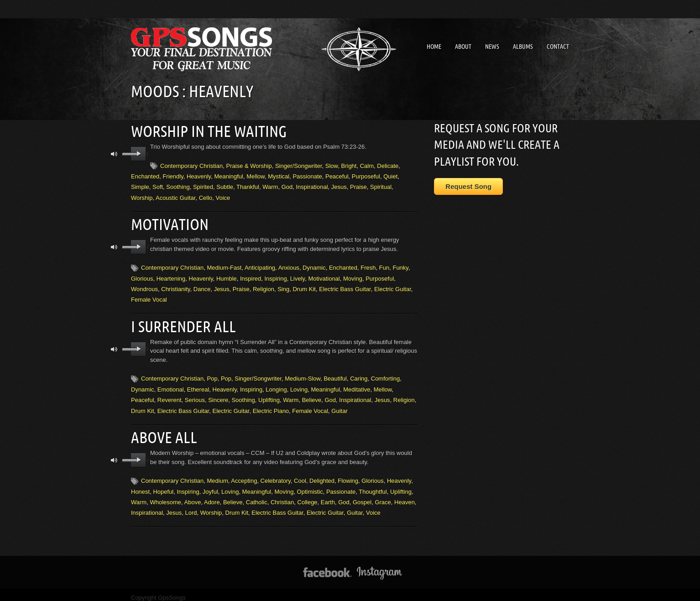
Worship (142, 196)
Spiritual (381, 186)
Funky (400, 264)
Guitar (339, 406)
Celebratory (276, 474)
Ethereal (198, 384)
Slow (332, 164)
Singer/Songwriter (299, 164)
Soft (158, 186)
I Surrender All (180, 322)
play (138, 152)
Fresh (368, 264)
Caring (359, 374)
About (463, 47)
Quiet (390, 175)
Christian (282, 496)
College (308, 496)
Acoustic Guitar (175, 196)
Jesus (339, 186)
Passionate (307, 175)
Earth (328, 496)
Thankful (248, 186)
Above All (162, 432)
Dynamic (314, 264)
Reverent (170, 395)
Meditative (357, 384)
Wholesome (165, 496)
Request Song (468, 186)
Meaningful (229, 175)
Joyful (210, 485)
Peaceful (337, 175)
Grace (383, 496)
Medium (218, 474)
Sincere (218, 395)
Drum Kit (304, 286)
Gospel (362, 496)
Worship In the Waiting (205, 130)
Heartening (171, 275)
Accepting (244, 474)
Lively (298, 275)
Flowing (348, 474)
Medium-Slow (303, 374)
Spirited (203, 186)
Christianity (175, 286)
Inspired (251, 275)
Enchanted (145, 175)
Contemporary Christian (191, 164)
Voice (223, 196)
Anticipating (260, 264)
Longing (276, 384)
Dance (202, 286)
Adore (212, 496)
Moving (353, 275)
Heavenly (199, 175)
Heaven (405, 496)
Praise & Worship (249, 164)
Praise (358, 186)
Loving (299, 384)
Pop (212, 374)
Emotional (171, 384)
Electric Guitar (393, 286)
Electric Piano (271, 406)
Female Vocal (149, 297)
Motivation (168, 222)
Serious (195, 395)
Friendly (173, 175)
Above (193, 496)
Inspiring (275, 275)
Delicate (388, 164)
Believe (312, 395)
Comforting (386, 374)
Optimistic (310, 485)
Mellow (256, 175)
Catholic (257, 496)
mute (114, 153)
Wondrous (144, 286)
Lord (191, 507)
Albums (523, 47)
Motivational (324, 275)
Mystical (279, 175)
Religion (264, 286)
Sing (283, 286)
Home (434, 47)
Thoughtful (373, 485)
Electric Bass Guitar (345, 286)
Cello (206, 196)
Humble (227, 275)
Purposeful (366, 175)
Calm (367, 164)
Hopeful (163, 485)
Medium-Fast (225, 264)
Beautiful (335, 374)
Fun (384, 264)
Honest (140, 485)
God (287, 186)
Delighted (322, 474)
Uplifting (269, 395)
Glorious (142, 275)
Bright (349, 164)
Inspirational (312, 186)
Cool (300, 474)
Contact (558, 47)
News (492, 47)
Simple (140, 186)
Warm (270, 186)
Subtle (225, 186)
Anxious (289, 264)
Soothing (178, 186)
